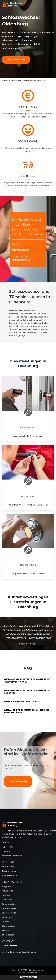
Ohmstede (7, 900)
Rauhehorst (8, 917)
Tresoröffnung (28, 565)
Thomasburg (8, 935)
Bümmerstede (9, 926)
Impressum (7, 847)
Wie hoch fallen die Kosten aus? (22, 701)
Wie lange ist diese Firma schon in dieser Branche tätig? (27, 711)
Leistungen (10, 862)
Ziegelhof (6, 886)
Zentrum (6, 930)
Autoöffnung (28, 496)
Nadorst (6, 895)
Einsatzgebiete (12, 882)
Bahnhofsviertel (9, 904)
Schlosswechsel (28, 427)
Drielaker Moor (9, 913)
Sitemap (6, 851)
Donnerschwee (9, 908)
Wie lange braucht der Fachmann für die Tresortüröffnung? (27, 681)
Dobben (6, 922)
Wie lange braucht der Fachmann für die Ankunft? (27, 692)
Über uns (6, 842)
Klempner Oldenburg (12, 856)
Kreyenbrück (8, 891)
